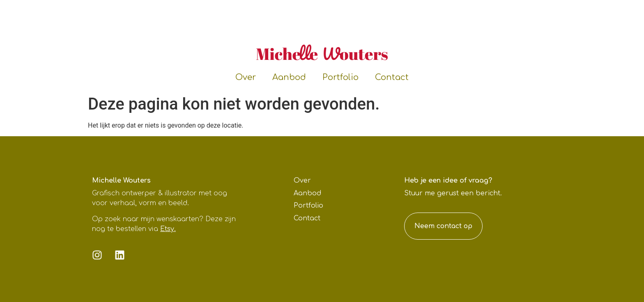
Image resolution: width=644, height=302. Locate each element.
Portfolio (340, 77)
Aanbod (289, 77)
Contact (392, 77)
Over (246, 77)
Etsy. (168, 229)
